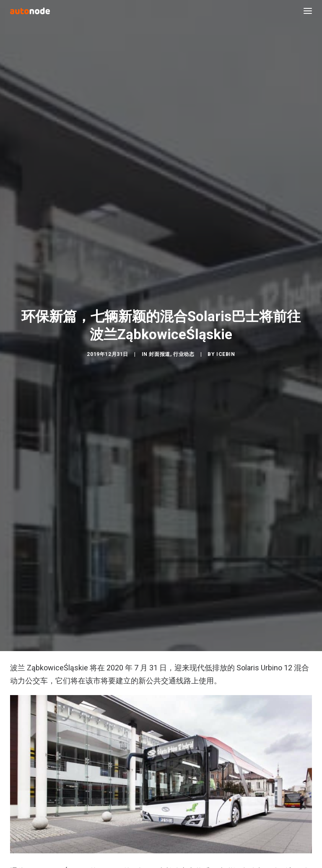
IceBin (226, 348)
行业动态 (184, 348)
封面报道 (159, 348)
